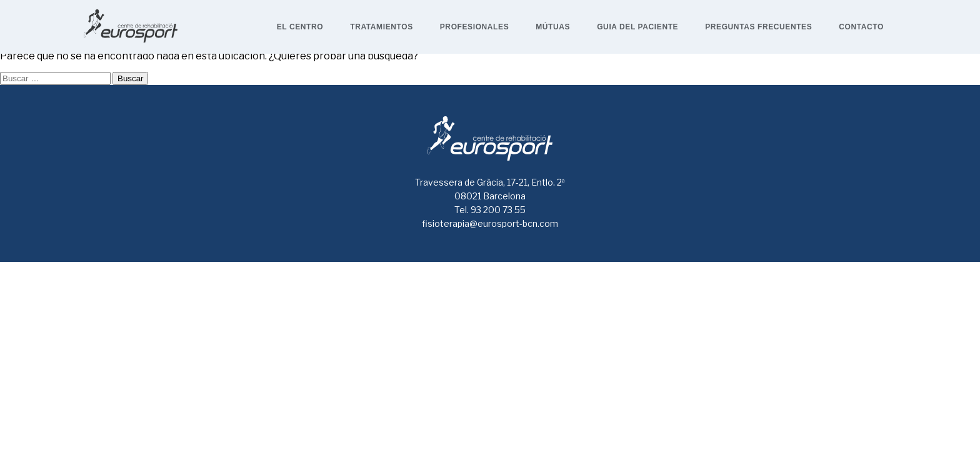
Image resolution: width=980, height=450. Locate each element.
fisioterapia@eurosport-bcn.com (490, 223)
